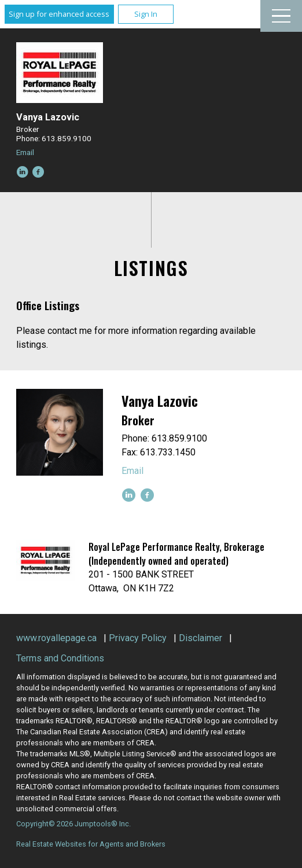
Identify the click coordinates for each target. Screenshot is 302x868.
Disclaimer (200, 638)
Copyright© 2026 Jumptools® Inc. (73, 824)
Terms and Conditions (60, 658)
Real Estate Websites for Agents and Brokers (91, 844)
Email (25, 152)
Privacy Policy (138, 638)
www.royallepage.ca (56, 638)
